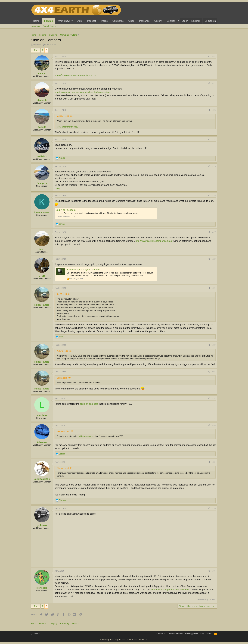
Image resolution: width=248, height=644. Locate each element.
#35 (214, 508)
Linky (57, 188)
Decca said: (62, 378)
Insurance (144, 21)
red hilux (42, 156)
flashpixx (42, 183)
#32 (214, 398)
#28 (214, 259)
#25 (214, 166)
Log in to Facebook (66, 210)
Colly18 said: (62, 351)
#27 (214, 232)
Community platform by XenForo (124, 640)
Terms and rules (176, 634)
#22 (214, 83)
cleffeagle (42, 588)
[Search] (210, 21)
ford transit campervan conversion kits (171, 590)
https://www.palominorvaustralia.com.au (75, 75)
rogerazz (37, 45)
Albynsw (42, 442)
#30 (214, 345)
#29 (214, 288)
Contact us (161, 634)
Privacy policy (191, 634)
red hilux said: (63, 116)
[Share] (209, 57)
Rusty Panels (42, 305)
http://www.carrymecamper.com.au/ (154, 241)
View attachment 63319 (67, 127)
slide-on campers (89, 404)
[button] (72, 21)
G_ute (42, 276)
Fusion (36, 634)
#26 (214, 196)
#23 (214, 110)
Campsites (118, 21)
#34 (214, 462)
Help (202, 634)
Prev (36, 50)
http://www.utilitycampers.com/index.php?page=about (83, 92)
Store (80, 21)
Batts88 (42, 127)
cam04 (42, 73)
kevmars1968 (42, 212)
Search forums (50, 26)
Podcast (92, 21)
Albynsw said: (63, 468)
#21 (214, 57)
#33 (214, 425)
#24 (214, 140)
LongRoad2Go (42, 479)
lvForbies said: (63, 431)
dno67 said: (62, 294)
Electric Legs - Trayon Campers (84, 269)
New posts (36, 26)
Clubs (131, 21)
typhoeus (42, 525)
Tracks (104, 21)
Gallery (158, 21)
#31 (214, 372)
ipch (42, 249)
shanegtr (42, 100)
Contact (171, 21)
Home (36, 21)
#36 (214, 571)
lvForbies (42, 415)
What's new (64, 21)
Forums (48, 21)
